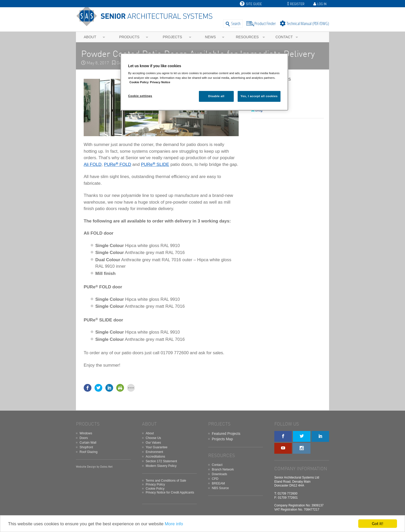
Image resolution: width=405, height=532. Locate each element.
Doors (84, 438)
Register (297, 4)
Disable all (216, 96)
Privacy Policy (155, 484)
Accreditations (155, 457)
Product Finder (265, 23)
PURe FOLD (117, 164)
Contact (284, 37)
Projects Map (222, 439)
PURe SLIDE (155, 164)
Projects (172, 37)
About (90, 37)
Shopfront (86, 447)
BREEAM (218, 483)
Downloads (219, 474)
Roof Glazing (88, 452)
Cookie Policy (155, 489)
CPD (215, 479)
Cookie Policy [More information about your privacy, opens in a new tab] (139, 82)
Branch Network (223, 469)
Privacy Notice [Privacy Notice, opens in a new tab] (160, 82)
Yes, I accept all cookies (259, 96)
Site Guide (251, 4)
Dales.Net (106, 467)
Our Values (153, 443)
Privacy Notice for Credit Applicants (170, 492)
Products (129, 37)
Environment (154, 452)
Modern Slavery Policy (161, 466)
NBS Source (220, 488)
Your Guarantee (157, 447)
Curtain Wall (88, 443)
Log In (322, 4)
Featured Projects (226, 434)
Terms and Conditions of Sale (166, 481)
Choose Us (153, 438)
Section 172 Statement (161, 461)
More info (174, 524)
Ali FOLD (93, 164)
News (211, 37)
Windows (86, 433)
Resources (247, 37)
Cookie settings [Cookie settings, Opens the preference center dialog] (140, 96)
